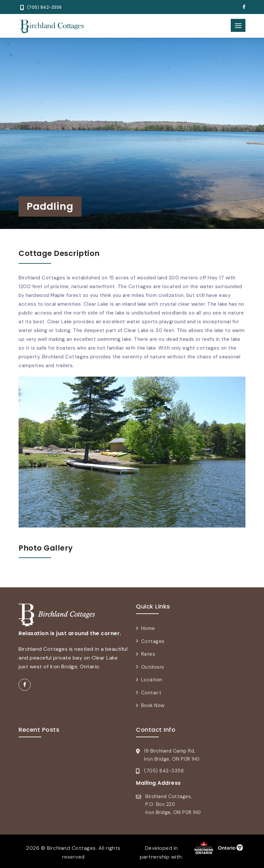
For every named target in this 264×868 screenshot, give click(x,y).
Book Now (153, 705)
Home (148, 628)
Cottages (153, 641)
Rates (148, 654)
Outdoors (153, 667)
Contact (151, 693)
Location (152, 680)
